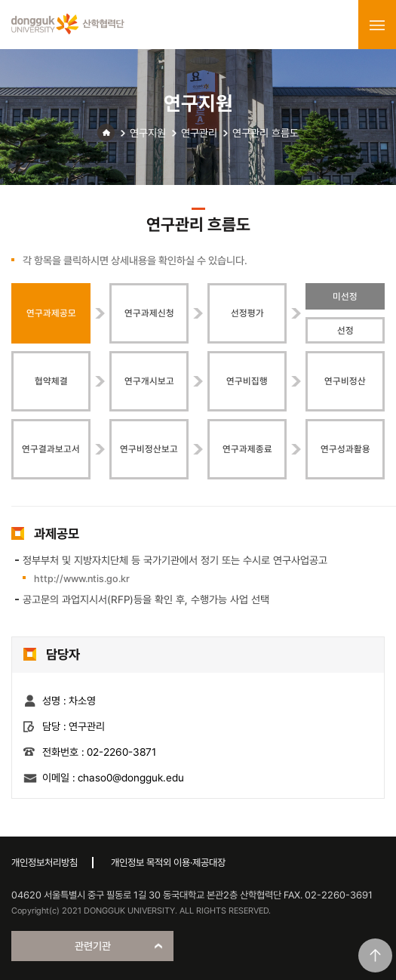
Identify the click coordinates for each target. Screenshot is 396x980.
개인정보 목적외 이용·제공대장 (168, 863)
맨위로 (375, 955)
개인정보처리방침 (45, 863)
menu (377, 25)
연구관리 (199, 133)
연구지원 (148, 133)
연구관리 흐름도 (266, 133)
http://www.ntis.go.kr (82, 579)
